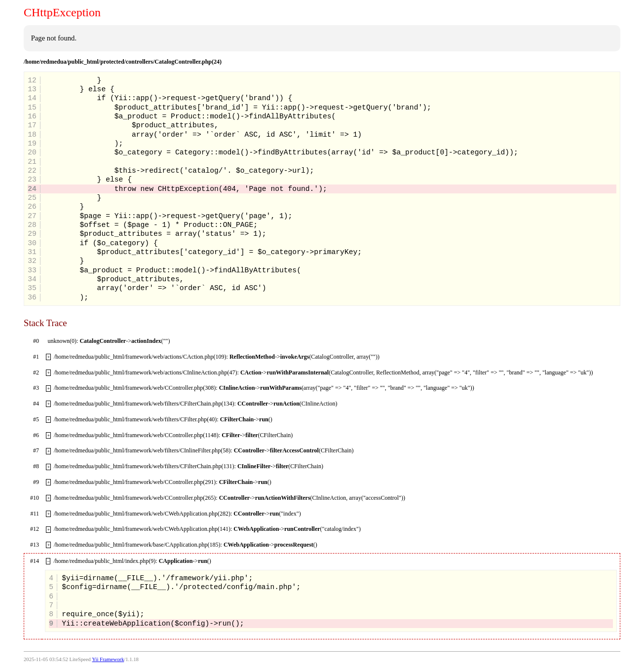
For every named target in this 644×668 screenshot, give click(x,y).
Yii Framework (108, 659)
